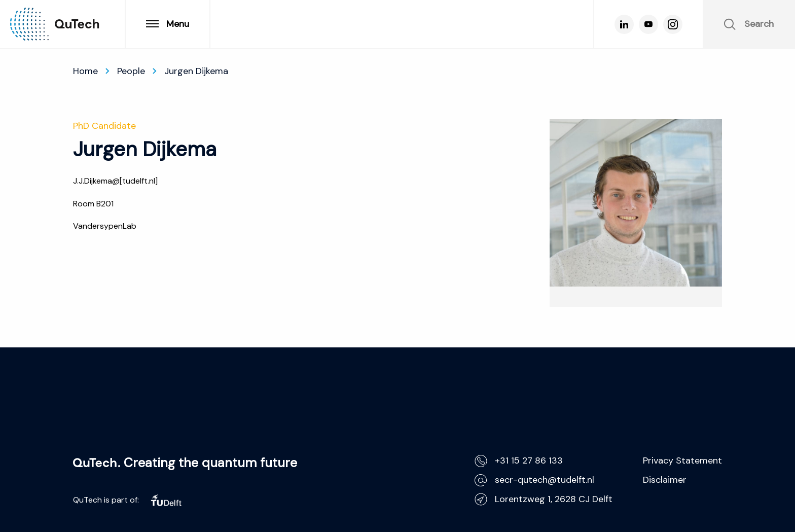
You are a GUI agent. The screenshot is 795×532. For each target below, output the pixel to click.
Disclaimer (665, 480)
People (131, 71)
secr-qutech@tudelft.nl (534, 480)
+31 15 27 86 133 (519, 461)
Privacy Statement (682, 460)
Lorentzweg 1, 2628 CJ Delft (544, 499)
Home (85, 71)
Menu (168, 24)
